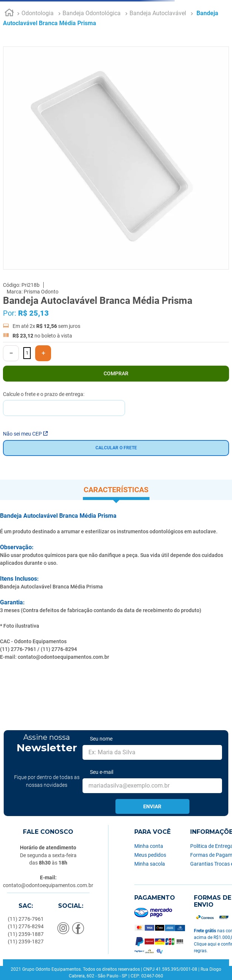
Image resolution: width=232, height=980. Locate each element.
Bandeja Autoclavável (158, 13)
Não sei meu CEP (25, 434)
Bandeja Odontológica (92, 13)
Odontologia (38, 13)
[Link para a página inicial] (9, 14)
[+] (43, 353)
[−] (11, 353)
